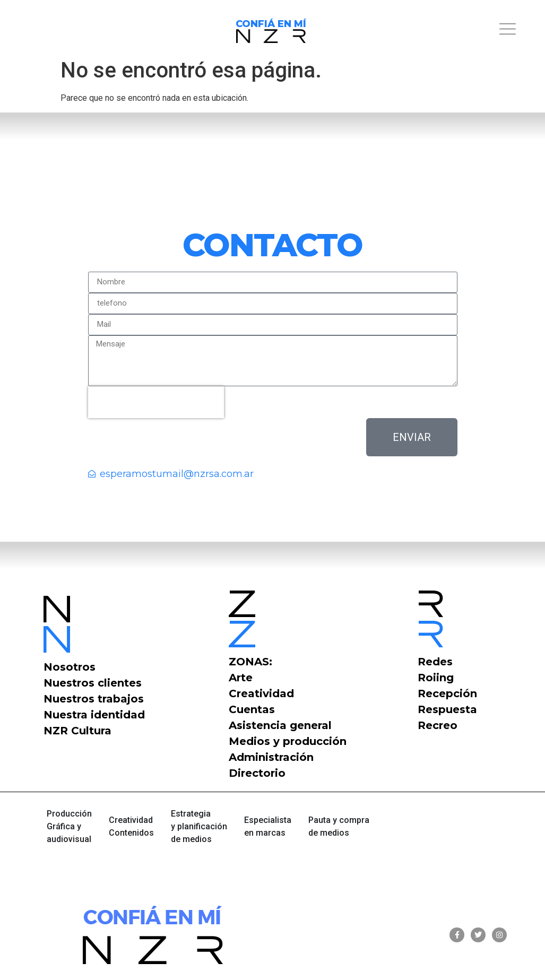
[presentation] (156, 402)
